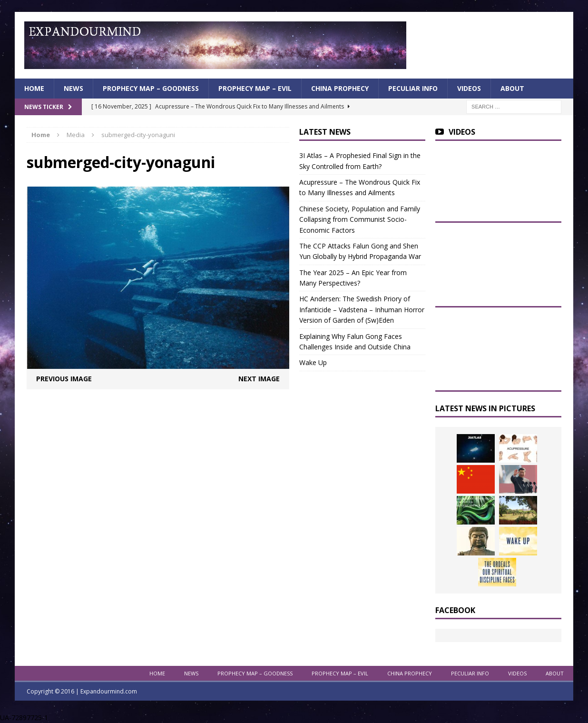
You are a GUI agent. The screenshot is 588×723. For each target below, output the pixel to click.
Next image (259, 379)
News (73, 88)
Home (34, 88)
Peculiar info (413, 88)
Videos (469, 88)
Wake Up (313, 362)
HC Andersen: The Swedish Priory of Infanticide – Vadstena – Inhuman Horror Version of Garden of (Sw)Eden (362, 309)
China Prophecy (340, 88)
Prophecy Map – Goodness (151, 88)
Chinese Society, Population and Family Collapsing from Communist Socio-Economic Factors (360, 219)
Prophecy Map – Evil (255, 88)
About (512, 88)
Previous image (64, 379)
